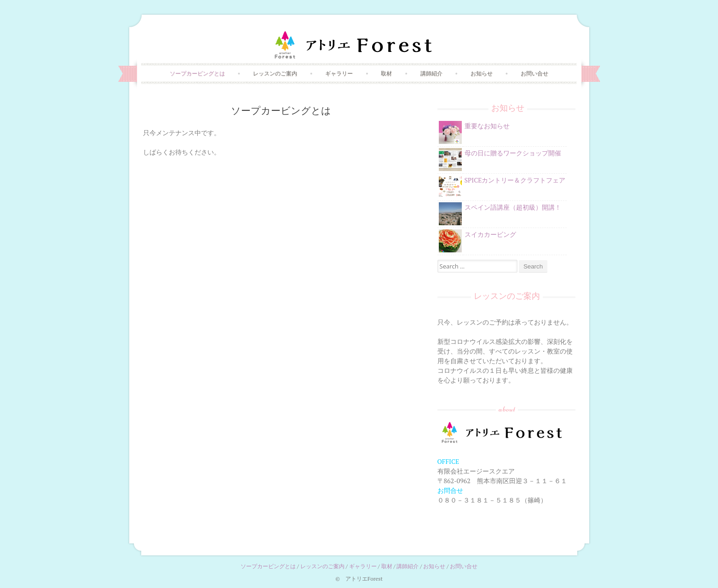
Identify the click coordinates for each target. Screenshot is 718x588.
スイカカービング (490, 234)
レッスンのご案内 (275, 73)
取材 (386, 73)
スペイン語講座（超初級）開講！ (513, 207)
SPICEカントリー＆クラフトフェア (515, 180)
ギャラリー (339, 73)
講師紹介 (431, 73)
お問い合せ (534, 73)
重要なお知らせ (487, 126)
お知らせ (482, 73)
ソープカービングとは (197, 73)
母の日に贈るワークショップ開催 (513, 153)
